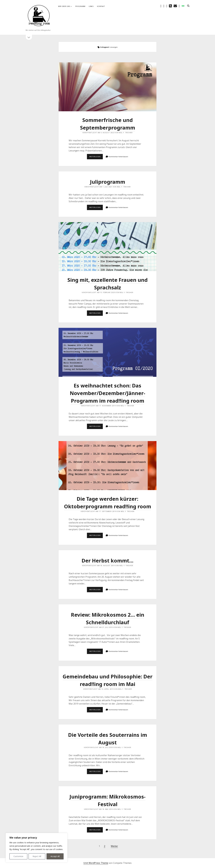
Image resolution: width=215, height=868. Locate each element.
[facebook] (161, 6)
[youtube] (167, 6)
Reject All (37, 856)
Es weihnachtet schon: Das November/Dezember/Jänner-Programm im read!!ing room (108, 352)
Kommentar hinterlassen (118, 157)
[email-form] (179, 6)
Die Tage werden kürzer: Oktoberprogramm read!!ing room (108, 466)
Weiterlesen (96, 157)
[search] (188, 6)
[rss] (170, 6)
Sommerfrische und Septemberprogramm (108, 87)
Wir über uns (64, 6)
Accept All (55, 856)
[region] (37, 848)
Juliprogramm (108, 182)
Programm (80, 6)
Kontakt (101, 6)
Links (91, 6)
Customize (18, 856)
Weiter (114, 846)
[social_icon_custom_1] (183, 6)
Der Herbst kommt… (107, 561)
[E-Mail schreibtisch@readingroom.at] (175, 6)
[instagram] (164, 6)
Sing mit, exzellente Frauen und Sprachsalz (108, 247)
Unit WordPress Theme (96, 863)
